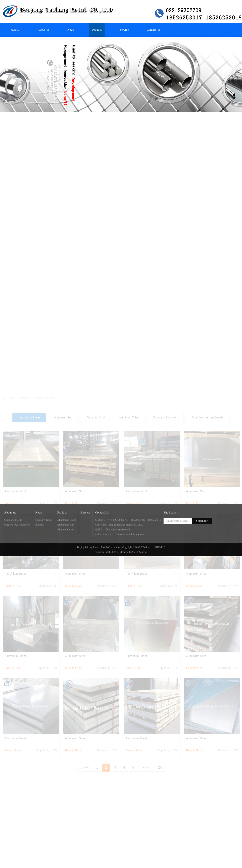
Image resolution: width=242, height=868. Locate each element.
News (71, 30)
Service (124, 30)
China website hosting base (130, 548)
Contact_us (154, 30)
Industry (40, 538)
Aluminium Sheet (66, 533)
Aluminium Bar (65, 538)
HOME (15, 30)
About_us (43, 30)
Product (97, 30)
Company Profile (13, 533)
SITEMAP (160, 561)
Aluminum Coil (65, 543)
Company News (44, 533)
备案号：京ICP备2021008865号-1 (114, 543)
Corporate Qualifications (17, 538)
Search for (202, 534)
